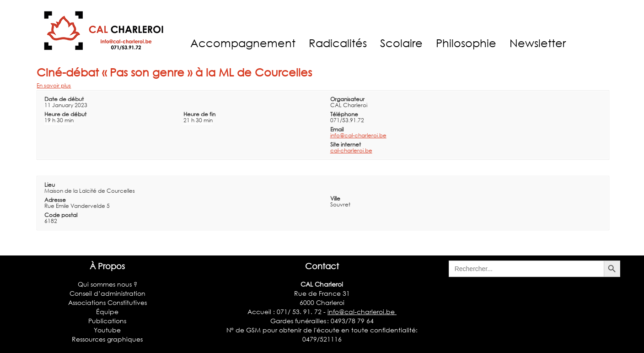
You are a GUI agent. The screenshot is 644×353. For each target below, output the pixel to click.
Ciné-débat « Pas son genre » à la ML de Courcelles (174, 72)
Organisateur (347, 99)
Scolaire (401, 43)
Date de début (64, 99)
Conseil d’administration (107, 293)
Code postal (61, 215)
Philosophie (466, 43)
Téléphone (344, 114)
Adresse (55, 200)
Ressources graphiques (107, 339)
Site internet (346, 144)
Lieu (50, 185)
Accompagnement (243, 43)
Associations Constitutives (107, 302)
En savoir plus (54, 85)
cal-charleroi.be (351, 150)
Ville (335, 198)
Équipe (107, 312)
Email (337, 129)
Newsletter (538, 43)
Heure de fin (199, 114)
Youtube (107, 330)
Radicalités (338, 43)
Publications (107, 321)
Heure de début (65, 114)
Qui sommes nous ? (107, 284)
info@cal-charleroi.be (358, 135)
